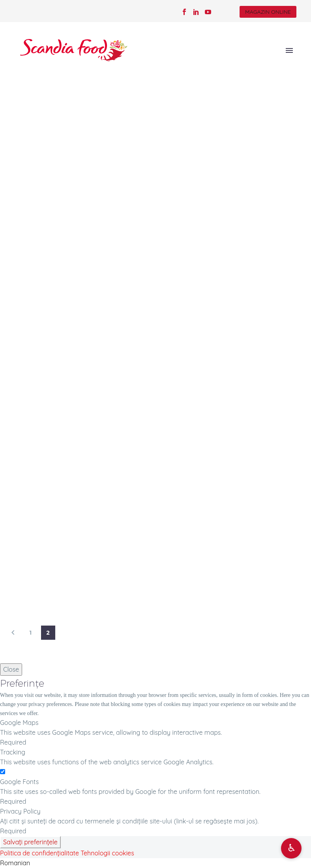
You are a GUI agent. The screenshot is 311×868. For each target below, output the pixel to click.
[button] (155, 863)
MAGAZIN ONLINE (268, 12)
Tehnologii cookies (107, 853)
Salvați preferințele (30, 842)
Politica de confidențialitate (39, 853)
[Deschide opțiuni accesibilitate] (291, 848)
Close (11, 669)
